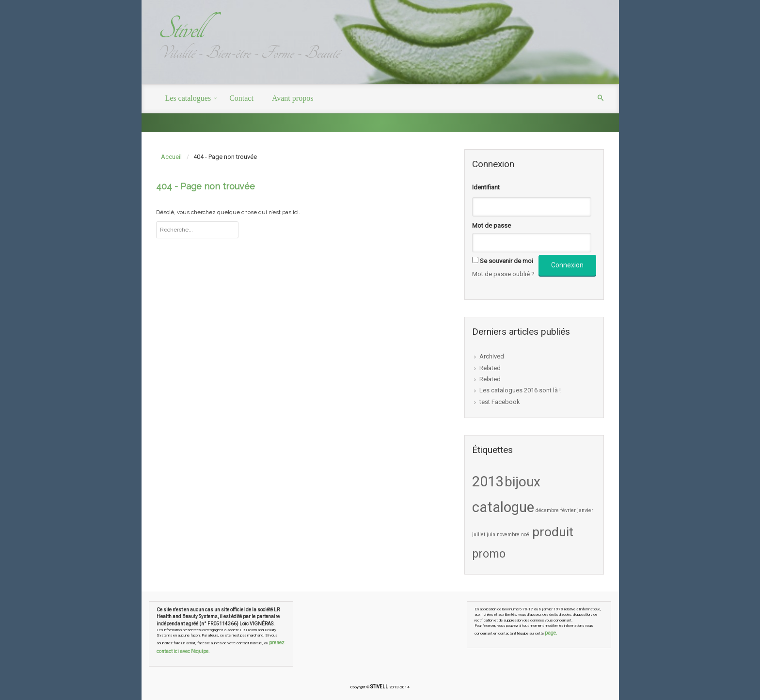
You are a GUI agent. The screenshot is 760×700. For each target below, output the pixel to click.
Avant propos (293, 98)
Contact (241, 98)
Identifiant (486, 187)
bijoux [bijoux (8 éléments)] (522, 482)
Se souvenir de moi (507, 261)
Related (490, 368)
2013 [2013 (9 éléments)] (488, 482)
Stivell (180, 29)
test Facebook (500, 402)
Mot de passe (491, 226)
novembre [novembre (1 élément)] (508, 535)
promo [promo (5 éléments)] (489, 554)
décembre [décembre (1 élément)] (547, 510)
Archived (492, 356)
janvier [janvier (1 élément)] (585, 510)
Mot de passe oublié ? (503, 274)
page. (551, 633)
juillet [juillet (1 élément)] (479, 535)
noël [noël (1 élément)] (526, 535)
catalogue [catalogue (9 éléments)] (503, 507)
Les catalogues (188, 98)
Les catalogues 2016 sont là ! (520, 390)
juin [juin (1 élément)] (491, 535)
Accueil (171, 157)
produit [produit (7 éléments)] (553, 532)
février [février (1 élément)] (568, 510)
